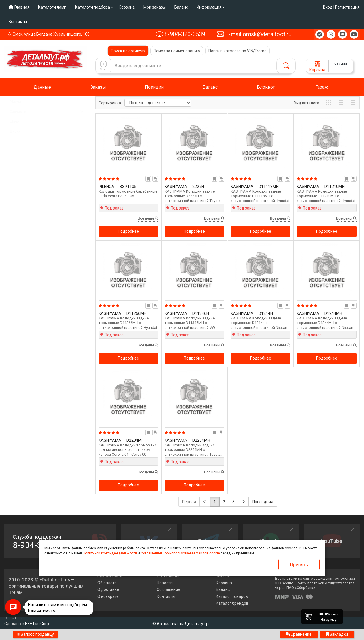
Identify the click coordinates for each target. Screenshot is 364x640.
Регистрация (347, 7)
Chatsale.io (13, 618)
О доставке (108, 589)
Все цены (148, 218)
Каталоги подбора (93, 7)
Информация (209, 7)
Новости (165, 583)
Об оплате (107, 583)
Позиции (154, 87)
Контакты (18, 22)
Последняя (263, 502)
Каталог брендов (232, 603)
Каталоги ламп (52, 7)
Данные (42, 87)
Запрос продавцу (35, 634)
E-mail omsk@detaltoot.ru (254, 34)
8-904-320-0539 (181, 34)
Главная (19, 7)
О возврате (108, 596)
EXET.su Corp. (37, 624)
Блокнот (266, 87)
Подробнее (128, 231)
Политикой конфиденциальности (110, 553)
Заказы (98, 87)
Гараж (322, 87)
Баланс (181, 7)
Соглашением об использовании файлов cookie (180, 553)
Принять (299, 565)
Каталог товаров (232, 596)
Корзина (127, 7)
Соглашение (169, 589)
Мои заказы (154, 7)
